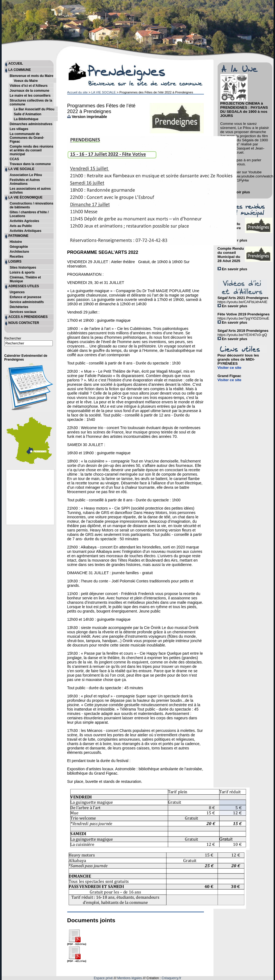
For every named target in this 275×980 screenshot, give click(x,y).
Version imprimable (87, 117)
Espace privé (103, 978)
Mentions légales (130, 978)
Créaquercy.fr (171, 978)
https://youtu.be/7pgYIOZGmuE (244, 318)
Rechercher (13, 338)
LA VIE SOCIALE (103, 92)
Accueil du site (77, 92)
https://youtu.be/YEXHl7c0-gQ (242, 335)
